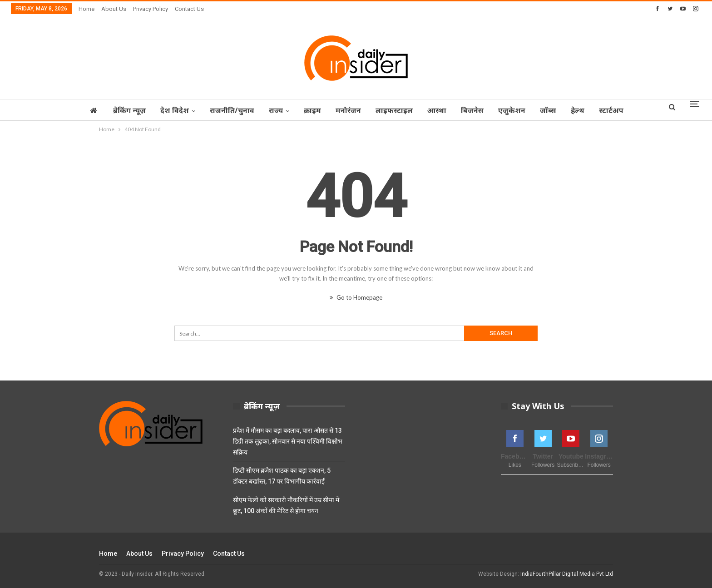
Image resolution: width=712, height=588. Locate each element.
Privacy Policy (151, 9)
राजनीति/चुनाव (227, 110)
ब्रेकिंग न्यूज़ (122, 110)
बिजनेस (475, 110)
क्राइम (310, 110)
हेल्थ (585, 110)
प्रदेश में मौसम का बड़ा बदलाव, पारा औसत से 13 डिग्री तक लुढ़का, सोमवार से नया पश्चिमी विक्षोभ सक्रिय (288, 441)
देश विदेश (168, 110)
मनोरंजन (347, 110)
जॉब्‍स (554, 110)
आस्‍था (439, 110)
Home (87, 9)
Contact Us (189, 9)
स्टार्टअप (620, 110)
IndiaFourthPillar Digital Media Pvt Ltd (567, 574)
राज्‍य (272, 110)
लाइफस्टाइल (395, 110)
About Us (114, 9)
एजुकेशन (516, 110)
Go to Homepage (356, 297)
